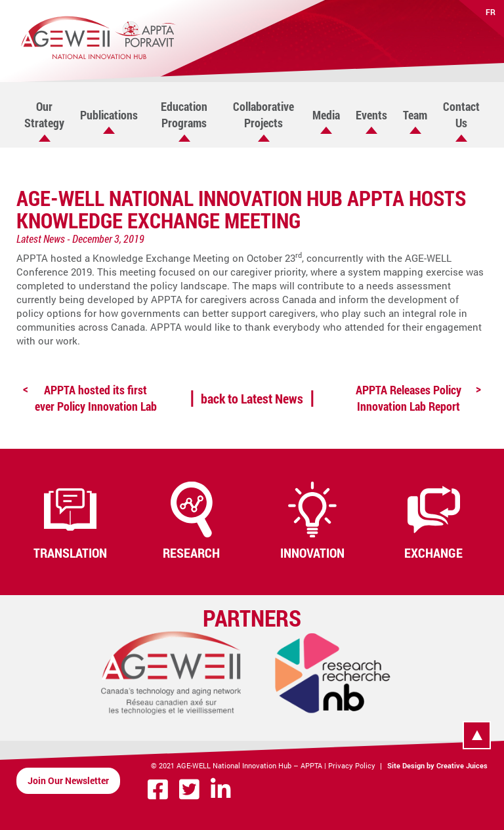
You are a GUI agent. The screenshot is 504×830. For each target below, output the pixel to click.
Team (415, 115)
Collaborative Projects (263, 114)
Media (326, 115)
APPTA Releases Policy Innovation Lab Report (409, 398)
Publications (109, 115)
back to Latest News (252, 398)
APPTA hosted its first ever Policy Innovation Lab (96, 398)
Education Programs (184, 114)
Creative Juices (462, 765)
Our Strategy (44, 114)
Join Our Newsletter (68, 780)
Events (371, 115)
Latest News (41, 239)
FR (491, 12)
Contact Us (461, 114)
